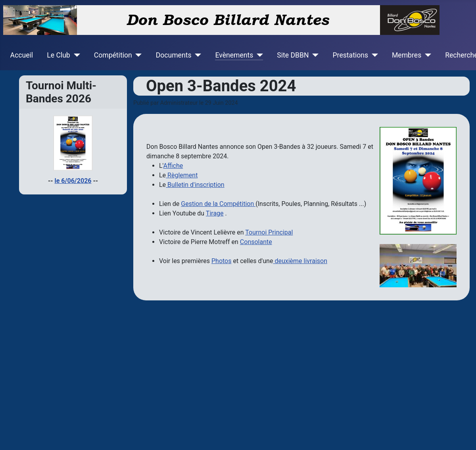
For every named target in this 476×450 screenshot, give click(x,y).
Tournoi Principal (269, 232)
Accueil (22, 55)
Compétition (113, 55)
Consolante (256, 242)
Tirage (215, 213)
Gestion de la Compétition (218, 204)
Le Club (58, 55)
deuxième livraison (300, 261)
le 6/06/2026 (73, 181)
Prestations (351, 55)
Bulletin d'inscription (195, 185)
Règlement (182, 175)
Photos (222, 261)
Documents (174, 55)
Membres (407, 55)
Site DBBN (293, 55)
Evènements (234, 55)
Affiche (173, 166)
